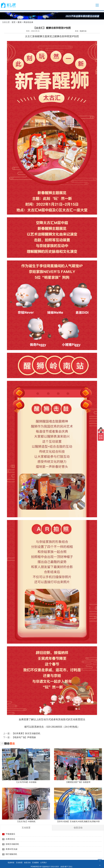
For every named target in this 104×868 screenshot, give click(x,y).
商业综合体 (28, 22)
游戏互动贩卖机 (12, 844)
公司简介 (44, 862)
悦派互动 (83, 31)
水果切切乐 (10, 839)
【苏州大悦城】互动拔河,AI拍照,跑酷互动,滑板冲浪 (78, 805)
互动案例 (35, 862)
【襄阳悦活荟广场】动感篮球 (78, 766)
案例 (20, 22)
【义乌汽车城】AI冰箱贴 (26, 766)
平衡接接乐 (10, 834)
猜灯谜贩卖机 (11, 854)
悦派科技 (11, 862)
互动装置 (19, 862)
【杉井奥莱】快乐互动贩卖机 (26, 733)
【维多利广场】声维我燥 (24, 737)
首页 (14, 22)
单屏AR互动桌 (12, 849)
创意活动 (27, 862)
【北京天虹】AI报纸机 (26, 805)
